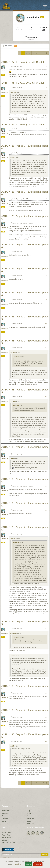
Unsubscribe (6, 857)
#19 (46, 717)
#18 (46, 693)
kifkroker (13, 633)
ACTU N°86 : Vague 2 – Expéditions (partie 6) (25, 147)
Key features (6, 816)
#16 (46, 534)
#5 (47, 199)
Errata (29, 821)
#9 (47, 300)
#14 (46, 486)
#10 (46, 324)
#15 (46, 510)
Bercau (13, 656)
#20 (46, 741)
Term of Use (6, 835)
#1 (47, 66)
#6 (47, 223)
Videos (29, 813)
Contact (4, 840)
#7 (47, 252)
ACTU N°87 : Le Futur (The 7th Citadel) (23, 62)
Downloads (31, 818)
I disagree (38, 864)
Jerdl (12, 459)
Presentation (6, 811)
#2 (47, 88)
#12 (46, 397)
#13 (46, 454)
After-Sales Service (8, 843)
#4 (47, 153)
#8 (47, 276)
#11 (46, 348)
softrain (13, 352)
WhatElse (13, 92)
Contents (5, 818)
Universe (5, 813)
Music (29, 816)
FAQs (29, 811)
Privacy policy (7, 838)
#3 (47, 129)
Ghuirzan (16, 405)
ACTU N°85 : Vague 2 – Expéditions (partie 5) (25, 318)
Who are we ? (6, 832)
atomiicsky (5, 71)
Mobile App (31, 824)
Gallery (4, 821)
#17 (46, 629)
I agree (28, 864)
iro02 (12, 746)
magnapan (13, 539)
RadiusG (13, 158)
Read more (19, 864)
